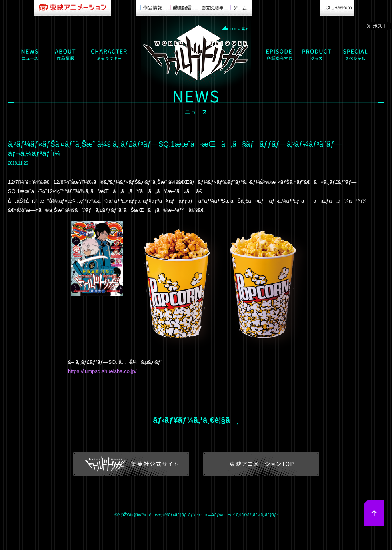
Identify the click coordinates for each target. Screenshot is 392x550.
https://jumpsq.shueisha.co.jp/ (102, 371)
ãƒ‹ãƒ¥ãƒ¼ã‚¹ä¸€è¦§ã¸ (196, 420)
